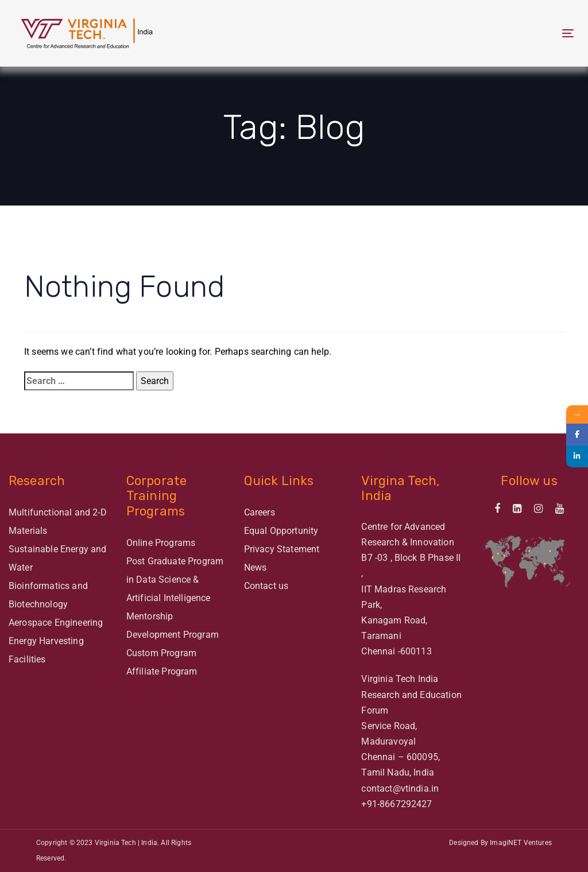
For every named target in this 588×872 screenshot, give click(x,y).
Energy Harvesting (46, 641)
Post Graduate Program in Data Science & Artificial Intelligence (175, 580)
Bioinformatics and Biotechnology (48, 595)
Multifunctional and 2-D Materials (58, 522)
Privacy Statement (282, 549)
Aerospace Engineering (56, 623)
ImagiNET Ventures (521, 843)
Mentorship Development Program (173, 625)
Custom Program (161, 653)
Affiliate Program (162, 671)
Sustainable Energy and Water (58, 558)
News (256, 567)
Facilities (27, 659)
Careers (260, 512)
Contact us (266, 586)
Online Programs (161, 543)
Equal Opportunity (281, 531)
